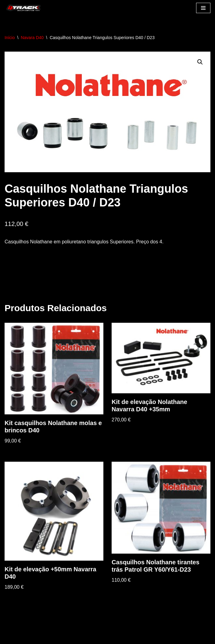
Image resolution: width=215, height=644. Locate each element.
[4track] (23, 8)
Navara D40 (32, 38)
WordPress (58, 638)
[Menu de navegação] (203, 8)
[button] (200, 62)
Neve (10, 638)
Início (10, 38)
